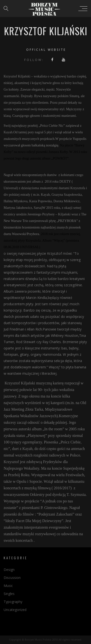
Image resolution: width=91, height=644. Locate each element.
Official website (46, 50)
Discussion (12, 578)
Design (9, 570)
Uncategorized (15, 610)
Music (8, 586)
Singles (9, 594)
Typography (13, 602)
